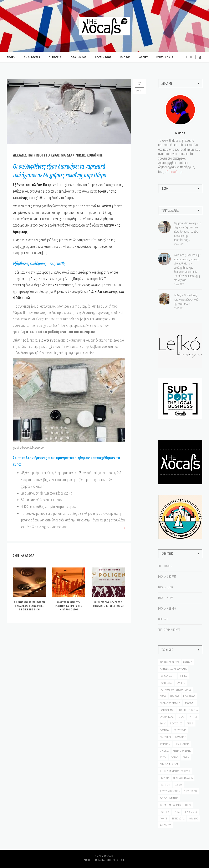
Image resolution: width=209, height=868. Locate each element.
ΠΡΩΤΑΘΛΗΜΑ (182, 744)
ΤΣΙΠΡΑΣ (184, 676)
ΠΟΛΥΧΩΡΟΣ (176, 723)
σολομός (180, 737)
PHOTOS (125, 57)
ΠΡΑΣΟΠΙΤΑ (165, 737)
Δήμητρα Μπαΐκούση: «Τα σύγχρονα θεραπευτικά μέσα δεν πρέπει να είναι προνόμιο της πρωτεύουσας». (187, 231)
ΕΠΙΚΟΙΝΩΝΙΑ (163, 57)
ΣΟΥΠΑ (163, 757)
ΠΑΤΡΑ (177, 812)
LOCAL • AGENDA (167, 608)
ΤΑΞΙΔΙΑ (178, 784)
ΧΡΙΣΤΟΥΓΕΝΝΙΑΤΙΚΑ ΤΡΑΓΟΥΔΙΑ (175, 771)
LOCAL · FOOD (103, 57)
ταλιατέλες (165, 744)
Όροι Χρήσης (113, 860)
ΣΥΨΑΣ (163, 723)
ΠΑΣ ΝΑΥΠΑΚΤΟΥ (168, 676)
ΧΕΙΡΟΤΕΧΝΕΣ (180, 730)
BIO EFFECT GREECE (170, 662)
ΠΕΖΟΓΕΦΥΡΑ (190, 791)
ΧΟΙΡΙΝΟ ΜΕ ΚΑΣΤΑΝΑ (170, 805)
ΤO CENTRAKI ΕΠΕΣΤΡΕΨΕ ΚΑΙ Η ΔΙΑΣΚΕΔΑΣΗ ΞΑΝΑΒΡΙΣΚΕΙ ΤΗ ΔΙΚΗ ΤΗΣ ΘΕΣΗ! (29, 606)
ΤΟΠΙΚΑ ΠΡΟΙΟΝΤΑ (188, 710)
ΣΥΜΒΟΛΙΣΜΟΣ (167, 710)
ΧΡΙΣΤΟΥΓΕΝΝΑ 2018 (183, 778)
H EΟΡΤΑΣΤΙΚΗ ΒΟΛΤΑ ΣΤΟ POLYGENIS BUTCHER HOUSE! (108, 604)
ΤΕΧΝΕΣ (190, 723)
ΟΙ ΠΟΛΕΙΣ (55, 57)
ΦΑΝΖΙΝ (164, 818)
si (122, 860)
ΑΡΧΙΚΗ (11, 57)
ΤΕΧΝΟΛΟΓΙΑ (178, 818)
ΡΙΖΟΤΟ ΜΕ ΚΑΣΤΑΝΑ (170, 791)
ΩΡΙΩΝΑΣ (164, 751)
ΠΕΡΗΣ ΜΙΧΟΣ (191, 812)
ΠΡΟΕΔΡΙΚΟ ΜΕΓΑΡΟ (170, 703)
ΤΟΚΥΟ (181, 717)
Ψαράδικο (194, 818)
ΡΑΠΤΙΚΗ (193, 717)
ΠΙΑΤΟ (163, 696)
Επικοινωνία (99, 860)
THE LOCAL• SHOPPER (169, 630)
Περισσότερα (175, 172)
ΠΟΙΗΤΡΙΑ (165, 812)
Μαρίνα (180, 133)
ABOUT (142, 57)
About (87, 860)
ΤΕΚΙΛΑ (188, 805)
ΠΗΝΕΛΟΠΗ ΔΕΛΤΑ (169, 764)
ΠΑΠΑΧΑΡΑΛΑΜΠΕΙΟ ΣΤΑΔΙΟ (173, 669)
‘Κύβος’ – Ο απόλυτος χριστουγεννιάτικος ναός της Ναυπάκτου (187, 299)
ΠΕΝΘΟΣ (175, 696)
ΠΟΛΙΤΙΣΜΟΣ (166, 683)
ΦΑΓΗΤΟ (181, 683)
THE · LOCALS (32, 57)
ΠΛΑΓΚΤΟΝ (165, 784)
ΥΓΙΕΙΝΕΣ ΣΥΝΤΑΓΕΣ (182, 751)
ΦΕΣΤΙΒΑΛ (165, 730)
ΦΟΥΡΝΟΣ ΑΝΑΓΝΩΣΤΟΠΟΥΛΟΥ (176, 690)
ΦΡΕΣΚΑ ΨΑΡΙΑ (167, 717)
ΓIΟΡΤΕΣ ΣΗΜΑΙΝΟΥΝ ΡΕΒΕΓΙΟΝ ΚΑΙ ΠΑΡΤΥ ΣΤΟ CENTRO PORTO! (69, 606)
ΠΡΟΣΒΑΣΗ (190, 703)
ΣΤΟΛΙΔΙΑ (164, 778)
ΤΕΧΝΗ (186, 757)
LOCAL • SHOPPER (167, 577)
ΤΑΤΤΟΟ (175, 757)
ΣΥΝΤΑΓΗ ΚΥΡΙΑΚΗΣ (169, 798)
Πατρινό (188, 662)
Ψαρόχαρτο (166, 825)
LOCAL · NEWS (77, 57)
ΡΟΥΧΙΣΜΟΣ (189, 696)
